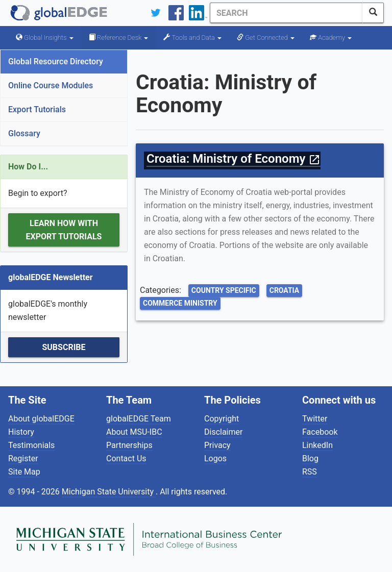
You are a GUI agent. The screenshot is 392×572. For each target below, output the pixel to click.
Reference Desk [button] (119, 38)
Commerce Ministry (180, 303)
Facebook (320, 432)
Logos (215, 458)
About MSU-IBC (134, 432)
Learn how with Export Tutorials (64, 230)
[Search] (286, 13)
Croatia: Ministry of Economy (234, 159)
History (21, 432)
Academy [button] (331, 38)
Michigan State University (109, 492)
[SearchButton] (373, 13)
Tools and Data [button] (192, 38)
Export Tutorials (37, 109)
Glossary (24, 133)
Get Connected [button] (266, 38)
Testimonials (31, 445)
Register (23, 458)
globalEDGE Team (139, 419)
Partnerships (129, 445)
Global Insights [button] (45, 38)
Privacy (217, 445)
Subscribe (64, 347)
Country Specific (224, 290)
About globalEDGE (41, 419)
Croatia (285, 290)
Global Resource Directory (56, 61)
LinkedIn (317, 445)
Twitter (315, 419)
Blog (310, 458)
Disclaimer (223, 432)
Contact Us (126, 458)
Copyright (222, 419)
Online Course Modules (51, 85)
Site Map (24, 472)
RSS (310, 472)
